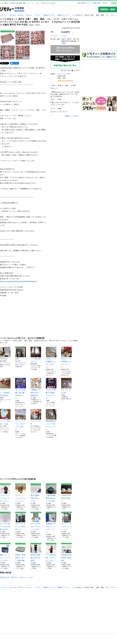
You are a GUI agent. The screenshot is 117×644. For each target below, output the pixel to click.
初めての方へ (97, 3)
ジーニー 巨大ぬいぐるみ (5, 417)
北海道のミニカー (49, 15)
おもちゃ (29, 15)
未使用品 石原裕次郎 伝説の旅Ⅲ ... (66, 552)
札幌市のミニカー (63, 15)
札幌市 (63, 39)
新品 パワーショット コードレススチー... (5, 552)
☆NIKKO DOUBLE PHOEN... (66, 493)
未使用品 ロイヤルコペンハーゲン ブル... (51, 522)
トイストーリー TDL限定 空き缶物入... (5, 387)
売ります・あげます (17, 15)
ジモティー (4, 15)
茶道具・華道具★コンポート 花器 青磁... (21, 552)
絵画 (21, 353)
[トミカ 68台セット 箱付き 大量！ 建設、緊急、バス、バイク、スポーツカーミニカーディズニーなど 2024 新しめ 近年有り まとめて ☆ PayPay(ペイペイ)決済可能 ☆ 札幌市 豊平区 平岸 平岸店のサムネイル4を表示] (8, 53)
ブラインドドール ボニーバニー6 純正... (21, 420)
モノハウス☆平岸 (64, 74)
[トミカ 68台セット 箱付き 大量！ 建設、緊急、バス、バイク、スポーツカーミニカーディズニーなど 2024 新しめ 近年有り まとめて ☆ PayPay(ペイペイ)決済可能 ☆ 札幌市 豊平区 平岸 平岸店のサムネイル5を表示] (23, 53)
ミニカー (37, 15)
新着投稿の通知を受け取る (65, 66)
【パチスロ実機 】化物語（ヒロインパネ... (51, 389)
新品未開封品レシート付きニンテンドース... (51, 420)
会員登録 (113, 3)
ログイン (105, 3)
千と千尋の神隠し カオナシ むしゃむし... (51, 552)
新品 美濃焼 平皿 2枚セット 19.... (36, 493)
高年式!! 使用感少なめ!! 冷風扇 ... (36, 552)
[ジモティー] (7, 9)
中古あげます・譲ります (9, 577)
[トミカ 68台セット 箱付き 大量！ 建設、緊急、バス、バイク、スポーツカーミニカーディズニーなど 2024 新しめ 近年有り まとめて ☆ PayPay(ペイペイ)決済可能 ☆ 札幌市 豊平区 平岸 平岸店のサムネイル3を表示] (38, 38)
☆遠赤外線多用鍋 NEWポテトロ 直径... (51, 493)
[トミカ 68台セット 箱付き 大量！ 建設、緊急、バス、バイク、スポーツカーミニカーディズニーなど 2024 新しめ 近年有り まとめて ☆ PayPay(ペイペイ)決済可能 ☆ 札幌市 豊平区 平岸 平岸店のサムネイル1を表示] (8, 38)
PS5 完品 (5, 353)
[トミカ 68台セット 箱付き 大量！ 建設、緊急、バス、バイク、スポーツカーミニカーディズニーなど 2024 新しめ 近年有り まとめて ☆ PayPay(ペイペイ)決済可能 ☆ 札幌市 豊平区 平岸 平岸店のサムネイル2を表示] (23, 38)
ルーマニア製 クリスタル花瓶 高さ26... (5, 521)
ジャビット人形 (36, 417)
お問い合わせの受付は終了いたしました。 (65, 49)
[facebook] (15, 63)
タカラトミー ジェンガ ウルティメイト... (21, 493)
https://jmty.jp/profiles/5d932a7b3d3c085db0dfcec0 (19, 281)
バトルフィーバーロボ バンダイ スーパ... (5, 493)
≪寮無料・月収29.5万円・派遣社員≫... (36, 387)
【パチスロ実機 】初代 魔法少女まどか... (21, 389)
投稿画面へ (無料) (108, 9)
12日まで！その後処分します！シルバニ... (66, 357)
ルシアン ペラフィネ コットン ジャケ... (66, 521)
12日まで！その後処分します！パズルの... (51, 357)
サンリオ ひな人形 (66, 386)
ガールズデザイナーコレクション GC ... (36, 521)
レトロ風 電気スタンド (36, 355)
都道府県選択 (19, 11)
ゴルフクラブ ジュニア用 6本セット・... (21, 521)
